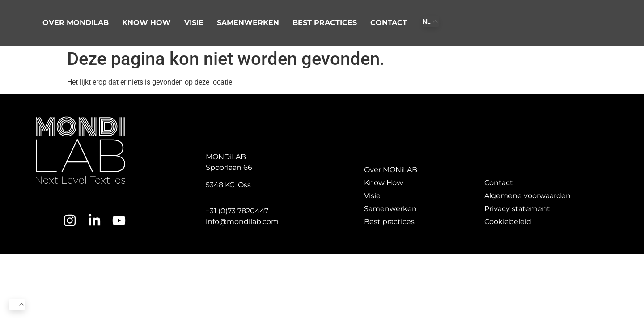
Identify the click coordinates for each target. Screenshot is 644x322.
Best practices (325, 23)
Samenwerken (248, 23)
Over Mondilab (76, 23)
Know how (146, 23)
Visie (194, 23)
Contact (389, 23)
